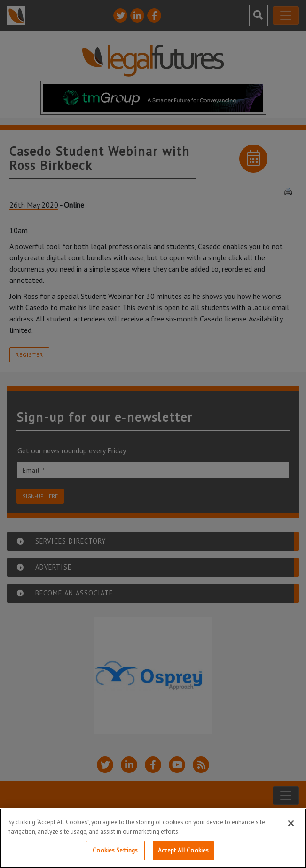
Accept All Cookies (183, 850)
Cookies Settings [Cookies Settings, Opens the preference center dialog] (115, 850)
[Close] (291, 823)
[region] (153, 838)
